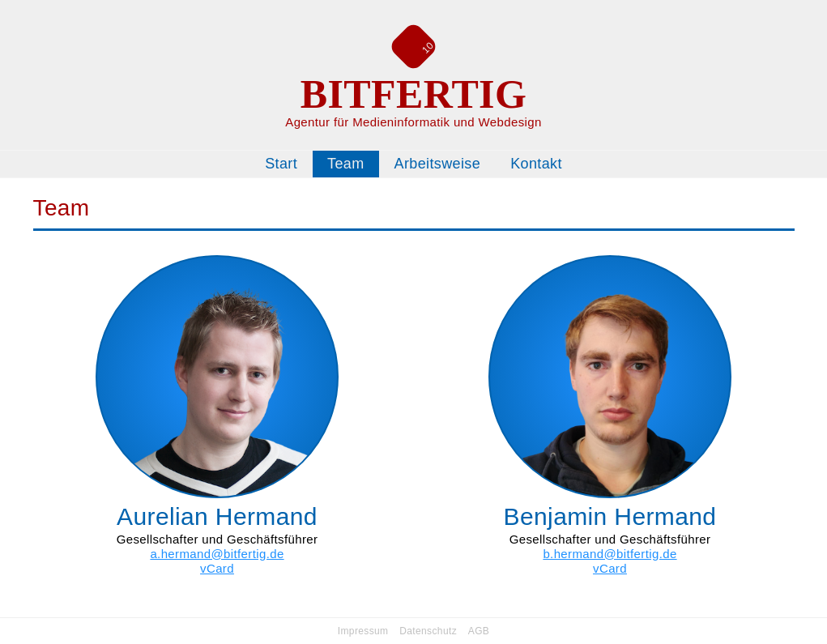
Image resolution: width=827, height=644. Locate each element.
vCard (217, 568)
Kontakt (536, 164)
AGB (479, 631)
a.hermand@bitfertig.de (217, 554)
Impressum (363, 631)
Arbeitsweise (438, 164)
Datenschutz (428, 631)
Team (346, 164)
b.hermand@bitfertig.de (610, 554)
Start (281, 164)
